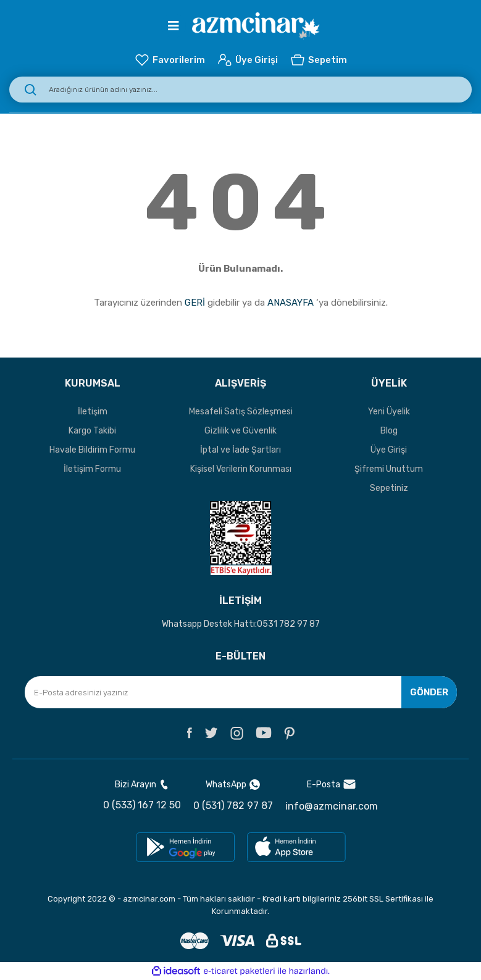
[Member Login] (248, 60)
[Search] (240, 90)
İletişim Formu (92, 469)
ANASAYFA (291, 303)
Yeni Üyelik (389, 412)
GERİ (195, 303)
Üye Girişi (389, 450)
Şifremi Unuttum (389, 469)
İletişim (93, 412)
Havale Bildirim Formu (92, 450)
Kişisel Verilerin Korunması (241, 469)
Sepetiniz (389, 488)
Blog (389, 431)
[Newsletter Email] (241, 692)
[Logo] (256, 26)
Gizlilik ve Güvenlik (240, 431)
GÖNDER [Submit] (429, 692)
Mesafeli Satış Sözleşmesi (241, 412)
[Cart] (319, 60)
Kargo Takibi (92, 431)
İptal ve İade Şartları (240, 450)
